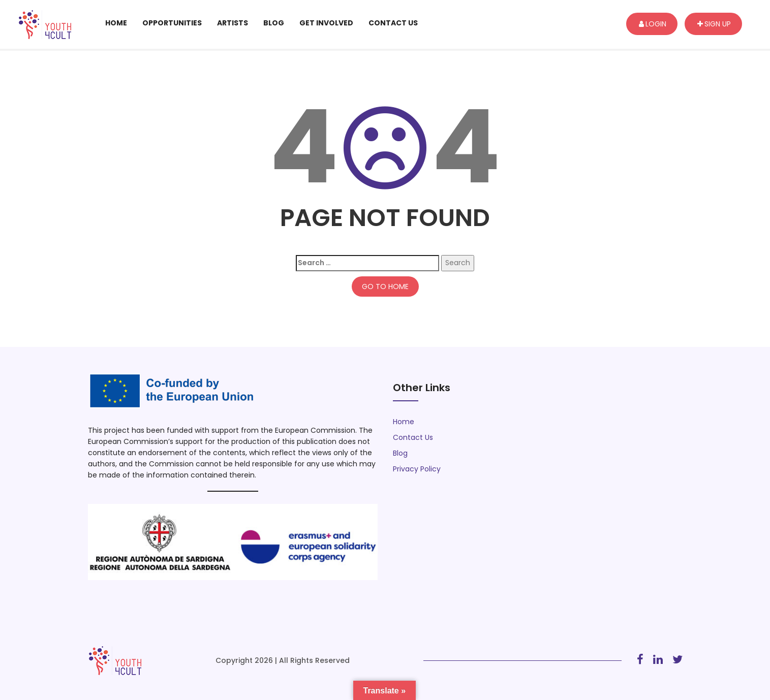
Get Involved (326, 23)
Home (116, 23)
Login (653, 24)
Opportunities (172, 23)
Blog (274, 23)
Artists (233, 23)
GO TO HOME (385, 287)
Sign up (714, 24)
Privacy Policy (417, 469)
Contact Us (393, 23)
